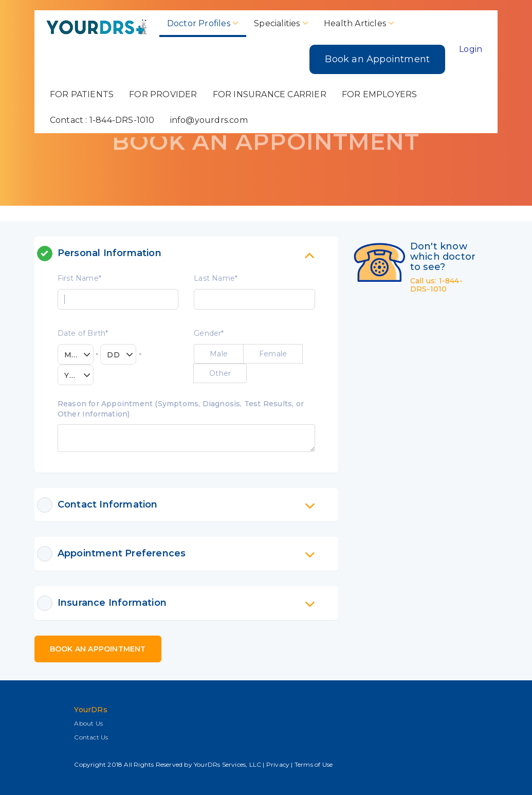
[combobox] (76, 354)
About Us (88, 723)
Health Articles (359, 23)
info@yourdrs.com (209, 120)
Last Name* (216, 278)
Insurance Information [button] (186, 603)
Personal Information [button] (186, 254)
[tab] (186, 254)
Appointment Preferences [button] (186, 554)
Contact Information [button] (186, 505)
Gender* (209, 333)
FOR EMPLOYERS (380, 94)
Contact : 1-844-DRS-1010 (102, 120)
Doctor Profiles (203, 23)
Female (273, 354)
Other (220, 373)
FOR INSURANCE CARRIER (270, 94)
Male (219, 354)
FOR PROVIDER (163, 94)
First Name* (79, 278)
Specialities (281, 23)
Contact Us (91, 737)
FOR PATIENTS (82, 94)
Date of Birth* (83, 333)
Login (471, 49)
